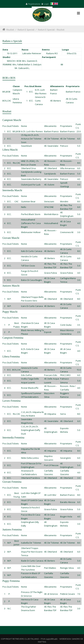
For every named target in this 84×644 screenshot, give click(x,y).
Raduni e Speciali (26, 30)
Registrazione (34, 4)
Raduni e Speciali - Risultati (51, 30)
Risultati (10, 30)
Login (46, 4)
